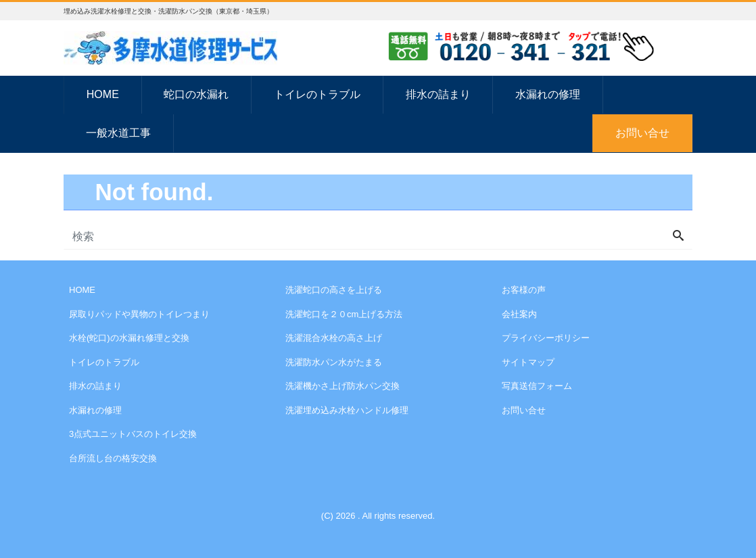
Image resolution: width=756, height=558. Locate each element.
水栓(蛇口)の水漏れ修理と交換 (129, 338)
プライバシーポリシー (546, 338)
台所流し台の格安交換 (113, 458)
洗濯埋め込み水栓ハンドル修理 (347, 410)
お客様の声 (524, 290)
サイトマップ (528, 362)
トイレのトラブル (317, 94)
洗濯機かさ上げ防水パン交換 (342, 386)
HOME (103, 94)
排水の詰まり (438, 94)
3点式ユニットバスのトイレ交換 (133, 434)
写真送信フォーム (537, 386)
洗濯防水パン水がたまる (334, 362)
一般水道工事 (118, 133)
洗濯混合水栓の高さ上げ (334, 338)
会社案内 (519, 314)
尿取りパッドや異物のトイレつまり (139, 314)
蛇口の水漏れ (196, 94)
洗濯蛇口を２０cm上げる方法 (344, 314)
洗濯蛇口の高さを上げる (334, 290)
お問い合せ (642, 133)
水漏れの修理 (548, 94)
